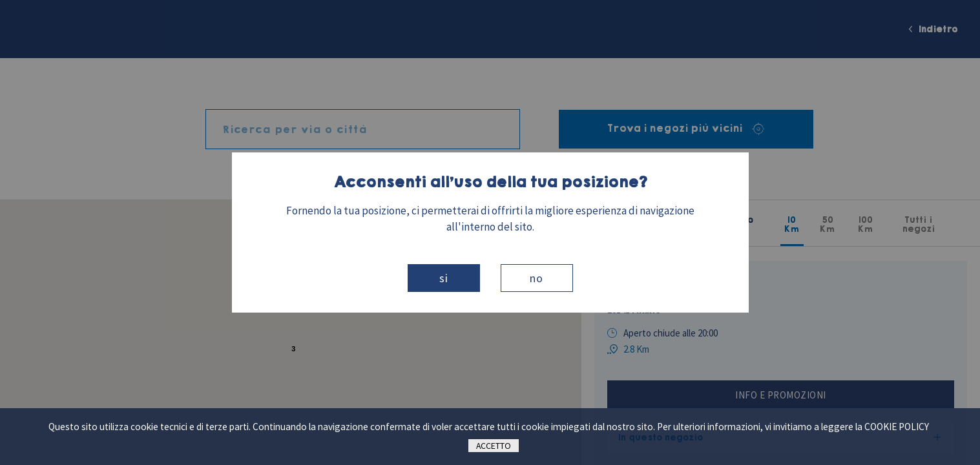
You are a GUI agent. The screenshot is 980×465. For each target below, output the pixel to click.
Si (444, 278)
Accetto (494, 446)
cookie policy (897, 427)
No (537, 278)
